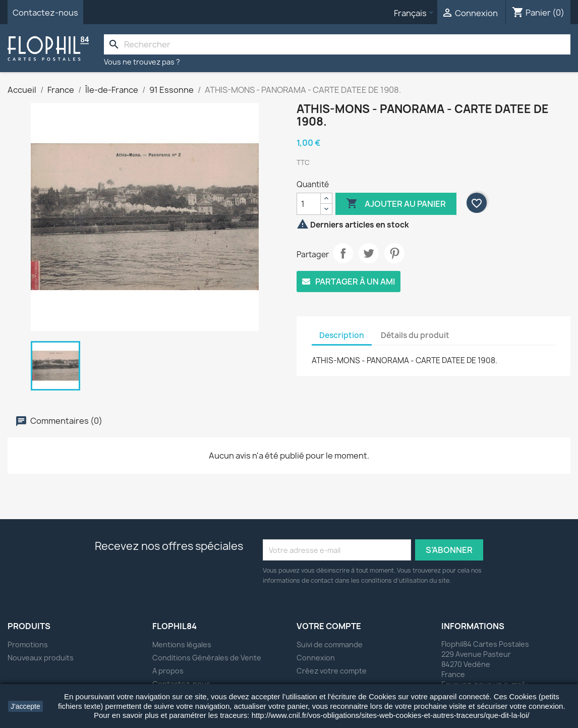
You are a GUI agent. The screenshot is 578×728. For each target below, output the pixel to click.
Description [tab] (342, 335)
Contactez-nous (45, 13)
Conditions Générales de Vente (207, 658)
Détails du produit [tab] (415, 335)
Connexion (316, 658)
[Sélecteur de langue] (416, 14)
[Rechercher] (337, 44)
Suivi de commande (330, 645)
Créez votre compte (332, 671)
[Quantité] (309, 204)
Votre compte (329, 626)
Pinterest (394, 253)
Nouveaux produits (41, 658)
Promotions (28, 645)
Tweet (369, 253)
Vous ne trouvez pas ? (142, 62)
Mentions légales (182, 645)
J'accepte (25, 706)
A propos (168, 671)
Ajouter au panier (396, 204)
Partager (343, 253)
